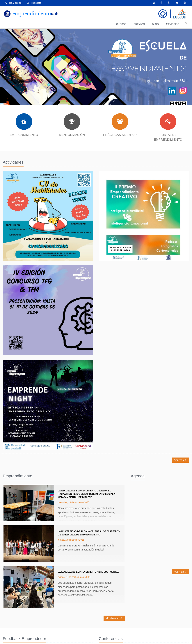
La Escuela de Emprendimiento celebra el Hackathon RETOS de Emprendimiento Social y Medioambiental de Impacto (87, 494)
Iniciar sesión (13, 3)
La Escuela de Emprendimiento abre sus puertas (89, 572)
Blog (155, 24)
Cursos (121, 24)
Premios (139, 24)
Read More (48, 216)
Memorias (173, 24)
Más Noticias (114, 618)
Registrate (34, 3)
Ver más (181, 460)
